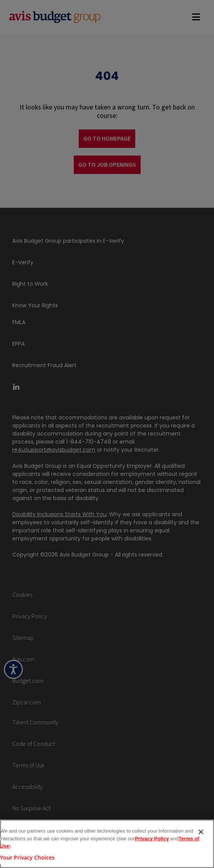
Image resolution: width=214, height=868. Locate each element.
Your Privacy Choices (27, 857)
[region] (107, 844)
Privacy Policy (152, 839)
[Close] (201, 832)
